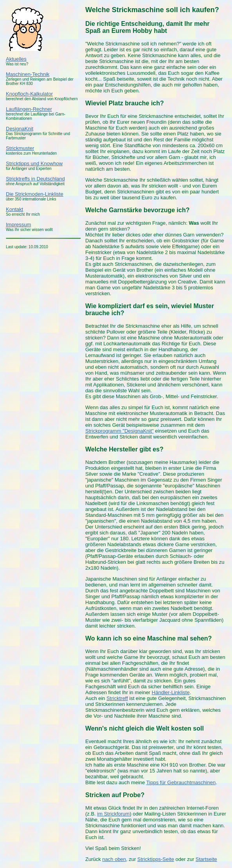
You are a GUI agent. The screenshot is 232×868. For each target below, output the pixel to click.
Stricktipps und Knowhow (34, 163)
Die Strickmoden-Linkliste (35, 194)
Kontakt (14, 209)
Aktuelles (16, 59)
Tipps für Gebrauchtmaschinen (181, 782)
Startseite (206, 859)
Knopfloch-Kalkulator (29, 94)
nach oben (114, 859)
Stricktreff (117, 698)
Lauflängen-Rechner (29, 109)
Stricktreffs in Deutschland (35, 179)
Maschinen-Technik (28, 74)
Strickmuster (20, 148)
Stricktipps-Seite (156, 859)
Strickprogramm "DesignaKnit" (120, 431)
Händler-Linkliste (171, 692)
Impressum (18, 225)
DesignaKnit (20, 129)
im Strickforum (113, 814)
